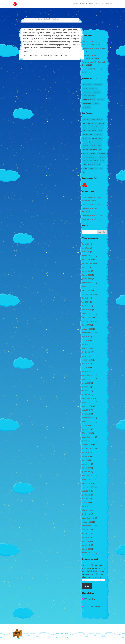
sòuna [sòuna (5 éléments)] (85, 165)
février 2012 (87, 549)
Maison (75, 4)
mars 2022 (86, 271)
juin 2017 (86, 387)
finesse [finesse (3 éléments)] (100, 131)
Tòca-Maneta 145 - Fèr (91, 219)
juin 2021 (86, 298)
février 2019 (87, 348)
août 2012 (86, 530)
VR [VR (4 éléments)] (97, 168)
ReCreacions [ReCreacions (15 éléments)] (101, 100)
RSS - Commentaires (91, 607)
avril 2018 (86, 368)
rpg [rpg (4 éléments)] (84, 157)
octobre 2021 (88, 290)
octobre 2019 (88, 329)
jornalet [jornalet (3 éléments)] (85, 142)
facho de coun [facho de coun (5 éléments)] (92, 131)
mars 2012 (86, 545)
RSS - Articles (88, 599)
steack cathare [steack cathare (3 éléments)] (94, 161)
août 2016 (86, 410)
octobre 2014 (88, 445)
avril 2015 (86, 425)
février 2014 (87, 468)
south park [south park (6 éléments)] (102, 157)
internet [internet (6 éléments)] (95, 138)
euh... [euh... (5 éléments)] (84, 131)
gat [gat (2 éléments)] (91, 134)
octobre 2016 (88, 406)
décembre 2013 (88, 476)
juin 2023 (86, 244)
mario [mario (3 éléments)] (100, 146)
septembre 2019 (89, 333)
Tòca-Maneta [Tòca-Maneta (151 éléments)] (87, 107)
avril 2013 (86, 503)
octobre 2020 (88, 317)
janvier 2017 (87, 395)
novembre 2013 (88, 479)
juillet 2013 (87, 495)
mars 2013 (86, 506)
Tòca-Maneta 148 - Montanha (94, 205)
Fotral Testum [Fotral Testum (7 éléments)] (87, 92)
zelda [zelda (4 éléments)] (101, 168)
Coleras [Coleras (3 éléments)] (85, 88)
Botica (91, 4)
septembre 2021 (89, 294)
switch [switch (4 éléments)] (102, 161)
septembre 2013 (89, 487)
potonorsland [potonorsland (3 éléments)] (101, 153)
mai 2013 (86, 499)
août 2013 (86, 491)
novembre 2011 (88, 553)
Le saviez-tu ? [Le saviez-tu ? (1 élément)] (97, 92)
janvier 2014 (87, 472)
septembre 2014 (89, 449)
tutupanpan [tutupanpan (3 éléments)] (92, 165)
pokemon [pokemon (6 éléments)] (86, 153)
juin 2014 (86, 452)
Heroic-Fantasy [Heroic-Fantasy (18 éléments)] (98, 134)
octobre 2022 (88, 260)
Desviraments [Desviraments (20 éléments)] (93, 88)
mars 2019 (86, 344)
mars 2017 (86, 391)
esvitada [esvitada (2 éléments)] (101, 127)
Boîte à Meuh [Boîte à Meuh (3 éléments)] (99, 85)
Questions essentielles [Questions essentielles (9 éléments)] (89, 96)
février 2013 (87, 510)
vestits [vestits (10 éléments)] (85, 168)
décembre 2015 (88, 418)
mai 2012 (86, 537)
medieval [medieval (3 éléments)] (85, 150)
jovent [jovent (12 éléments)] (100, 142)
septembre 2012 (89, 526)
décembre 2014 (88, 437)
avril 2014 (86, 460)
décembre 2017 (88, 375)
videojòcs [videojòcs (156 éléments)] (91, 168)
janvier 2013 (87, 514)
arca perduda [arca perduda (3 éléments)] (87, 123)
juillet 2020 (87, 325)
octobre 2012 (88, 522)
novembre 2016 (88, 402)
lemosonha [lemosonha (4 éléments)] (86, 146)
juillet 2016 (87, 414)
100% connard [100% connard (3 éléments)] (91, 119)
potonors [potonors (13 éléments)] (93, 153)
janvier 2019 (87, 352)
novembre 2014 (88, 441)
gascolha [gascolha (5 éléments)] (85, 134)
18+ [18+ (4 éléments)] (84, 119)
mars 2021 (86, 306)
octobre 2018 (88, 360)
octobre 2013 (88, 483)
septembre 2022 (89, 263)
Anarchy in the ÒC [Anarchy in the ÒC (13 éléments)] (88, 85)
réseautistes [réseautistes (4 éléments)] (90, 157)
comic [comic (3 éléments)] (85, 127)
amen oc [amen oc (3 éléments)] (99, 119)
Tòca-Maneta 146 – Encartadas (94, 62)
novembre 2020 (88, 314)
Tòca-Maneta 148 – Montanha (94, 48)
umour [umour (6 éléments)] (99, 165)
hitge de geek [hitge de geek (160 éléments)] (87, 138)
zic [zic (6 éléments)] (84, 172)
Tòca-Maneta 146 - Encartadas (94, 215)
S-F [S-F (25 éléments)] (97, 157)
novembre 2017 (88, 379)
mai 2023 (86, 248)
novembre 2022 (88, 256)
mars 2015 (86, 429)
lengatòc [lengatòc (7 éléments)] (94, 146)
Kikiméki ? (83, 4)
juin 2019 (86, 337)
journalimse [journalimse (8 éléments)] (93, 142)
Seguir (87, 586)
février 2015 (87, 433)
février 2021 (87, 310)
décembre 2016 (88, 399)
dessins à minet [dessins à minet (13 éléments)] (93, 127)
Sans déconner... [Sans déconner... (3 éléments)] (87, 103)
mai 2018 (86, 364)
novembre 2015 (88, 422)
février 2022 (87, 275)
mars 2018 (86, 371)
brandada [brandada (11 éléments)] (102, 123)
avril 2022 (86, 267)
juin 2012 (86, 533)
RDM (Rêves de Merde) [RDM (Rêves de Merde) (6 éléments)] (89, 100)
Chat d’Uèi (99, 4)
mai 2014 (86, 456)
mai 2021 (86, 302)
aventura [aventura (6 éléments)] (95, 123)
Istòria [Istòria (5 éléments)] (101, 138)
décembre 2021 (88, 283)
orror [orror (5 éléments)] (100, 150)
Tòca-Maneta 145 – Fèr (91, 69)
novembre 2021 (88, 287)
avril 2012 (86, 541)
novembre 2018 (88, 356)
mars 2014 (86, 464)
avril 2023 (86, 252)
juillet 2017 (87, 383)
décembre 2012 (88, 518)
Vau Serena (109, 4)
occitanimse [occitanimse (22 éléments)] (93, 150)
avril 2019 (86, 341)
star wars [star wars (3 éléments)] (86, 161)
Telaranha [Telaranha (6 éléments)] (97, 103)
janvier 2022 (87, 279)
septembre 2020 (89, 321)
